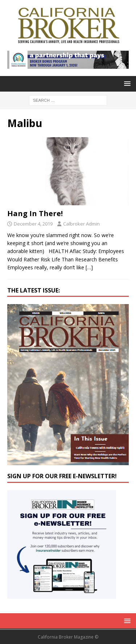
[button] (126, 83)
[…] (89, 267)
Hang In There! (35, 213)
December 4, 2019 (33, 224)
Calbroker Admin (81, 224)
